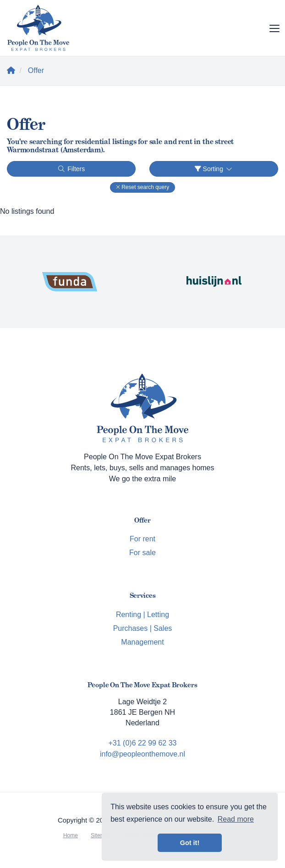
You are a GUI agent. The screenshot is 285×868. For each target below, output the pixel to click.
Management (142, 642)
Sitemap (101, 835)
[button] (142, 187)
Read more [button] (236, 819)
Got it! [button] (190, 843)
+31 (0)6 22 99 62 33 (142, 743)
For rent (142, 539)
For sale (142, 553)
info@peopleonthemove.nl (142, 754)
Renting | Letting (142, 615)
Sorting (214, 169)
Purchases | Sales (143, 628)
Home (71, 835)
